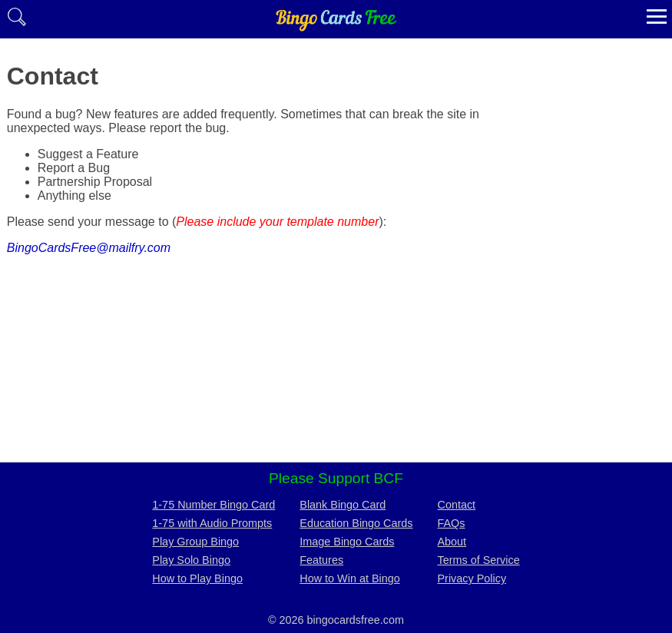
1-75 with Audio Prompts (212, 523)
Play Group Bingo (195, 542)
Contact (457, 505)
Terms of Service (479, 560)
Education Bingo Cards (356, 523)
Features (321, 560)
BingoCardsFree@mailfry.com (89, 248)
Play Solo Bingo (191, 560)
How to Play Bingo (197, 578)
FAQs (452, 523)
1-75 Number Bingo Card (214, 505)
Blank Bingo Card (343, 505)
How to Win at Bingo (349, 578)
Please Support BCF (336, 478)
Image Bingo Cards (347, 542)
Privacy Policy (472, 578)
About (452, 542)
